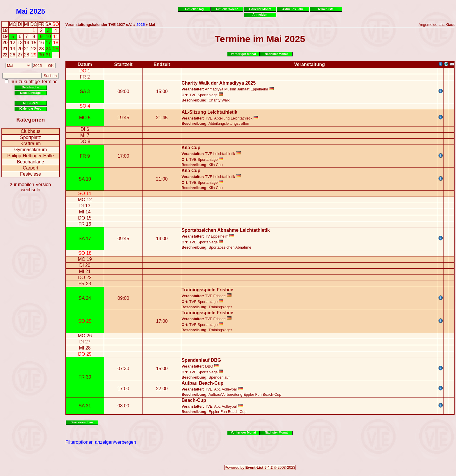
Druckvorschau (82, 422)
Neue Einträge (30, 93)
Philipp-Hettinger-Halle (31, 156)
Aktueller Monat (260, 9)
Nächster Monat (276, 54)
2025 (37, 11)
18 (5, 30)
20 (5, 43)
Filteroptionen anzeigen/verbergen (101, 442)
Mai (22, 11)
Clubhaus (31, 131)
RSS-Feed (31, 103)
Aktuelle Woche (227, 9)
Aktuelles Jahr (293, 9)
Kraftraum (31, 143)
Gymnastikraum (31, 150)
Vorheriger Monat (244, 54)
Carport (30, 168)
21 (5, 49)
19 (5, 36)
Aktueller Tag (194, 9)
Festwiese (31, 174)
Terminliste (326, 9)
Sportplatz (31, 137)
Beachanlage (30, 162)
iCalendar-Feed (30, 108)
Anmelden (260, 15)
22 (5, 55)
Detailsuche (30, 87)
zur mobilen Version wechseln (31, 187)
